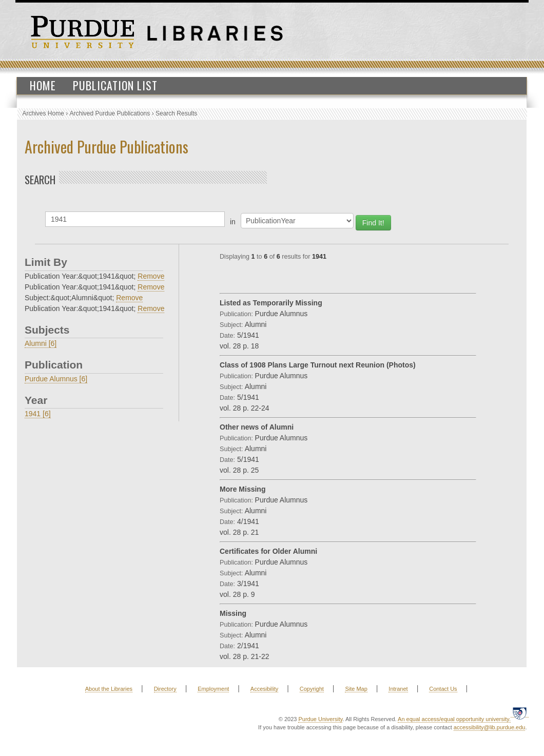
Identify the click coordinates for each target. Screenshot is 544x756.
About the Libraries (109, 689)
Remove (151, 276)
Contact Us (443, 689)
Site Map (356, 689)
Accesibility (264, 689)
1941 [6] (38, 414)
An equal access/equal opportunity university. (454, 719)
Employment (213, 689)
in (233, 222)
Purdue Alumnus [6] (56, 379)
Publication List (115, 85)
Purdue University (320, 719)
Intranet (398, 689)
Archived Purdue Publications (110, 113)
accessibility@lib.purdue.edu (490, 727)
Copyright (312, 689)
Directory (165, 689)
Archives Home (43, 113)
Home (43, 85)
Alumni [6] (41, 343)
